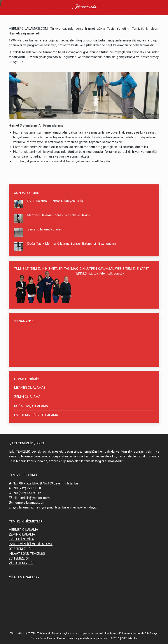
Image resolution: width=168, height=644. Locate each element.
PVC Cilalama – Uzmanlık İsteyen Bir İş (55, 201)
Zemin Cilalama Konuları (45, 229)
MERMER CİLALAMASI (30, 388)
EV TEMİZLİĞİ (19, 558)
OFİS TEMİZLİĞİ (20, 549)
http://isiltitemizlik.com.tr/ (106, 273)
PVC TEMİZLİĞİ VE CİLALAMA (36, 415)
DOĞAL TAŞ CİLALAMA (31, 406)
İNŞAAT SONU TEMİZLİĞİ (27, 554)
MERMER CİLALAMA (23, 530)
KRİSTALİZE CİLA (21, 539)
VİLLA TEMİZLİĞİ (21, 563)
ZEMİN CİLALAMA (27, 397)
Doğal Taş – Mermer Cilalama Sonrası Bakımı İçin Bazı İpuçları (72, 244)
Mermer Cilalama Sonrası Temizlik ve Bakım (59, 215)
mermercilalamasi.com (29, 503)
